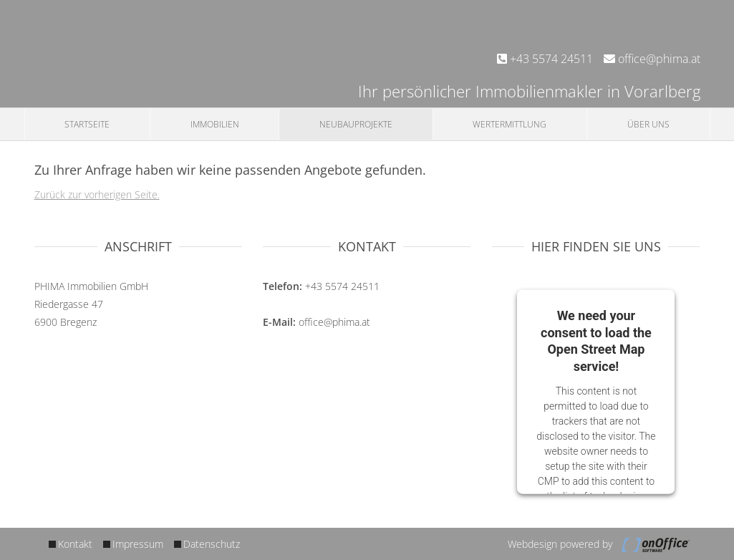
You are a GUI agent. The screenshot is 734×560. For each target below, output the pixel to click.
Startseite (87, 124)
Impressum (138, 544)
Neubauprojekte (356, 124)
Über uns (648, 124)
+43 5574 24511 (545, 59)
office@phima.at (652, 59)
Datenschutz (212, 544)
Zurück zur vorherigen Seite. (97, 194)
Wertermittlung (510, 124)
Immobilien (215, 124)
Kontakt (75, 544)
